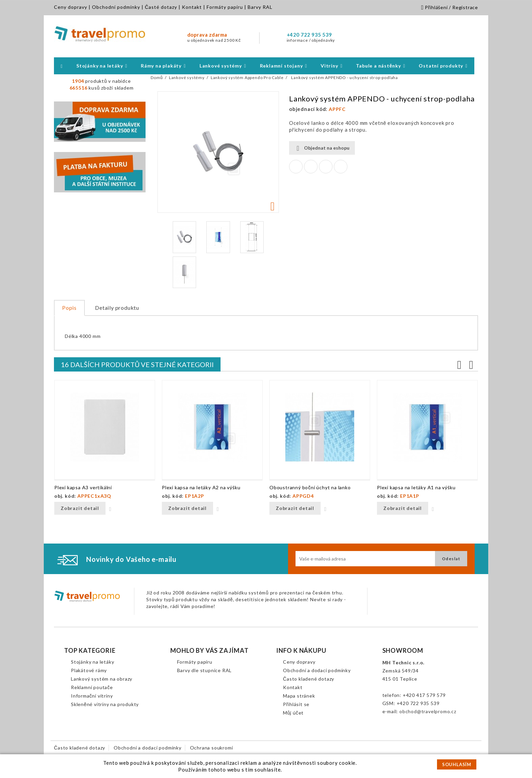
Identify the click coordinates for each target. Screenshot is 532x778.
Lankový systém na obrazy (102, 679)
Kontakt (192, 7)
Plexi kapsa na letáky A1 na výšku (416, 487)
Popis (69, 308)
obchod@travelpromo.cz (428, 711)
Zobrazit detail (80, 508)
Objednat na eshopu (322, 148)
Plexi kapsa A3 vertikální (83, 487)
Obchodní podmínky (116, 7)
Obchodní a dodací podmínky (317, 670)
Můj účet (293, 713)
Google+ (326, 167)
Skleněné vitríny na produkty (105, 704)
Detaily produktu (117, 308)
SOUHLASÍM (457, 764)
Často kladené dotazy (309, 679)
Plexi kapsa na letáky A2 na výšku (201, 487)
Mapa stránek (299, 696)
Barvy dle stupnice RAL (205, 670)
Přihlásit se (296, 704)
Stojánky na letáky (92, 662)
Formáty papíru (225, 7)
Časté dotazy (161, 7)
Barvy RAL (260, 7)
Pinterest (341, 167)
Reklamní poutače (92, 687)
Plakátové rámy (89, 670)
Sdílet (296, 167)
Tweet (311, 167)
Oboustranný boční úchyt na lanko (310, 487)
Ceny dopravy (71, 7)
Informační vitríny (92, 696)
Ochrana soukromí (212, 748)
